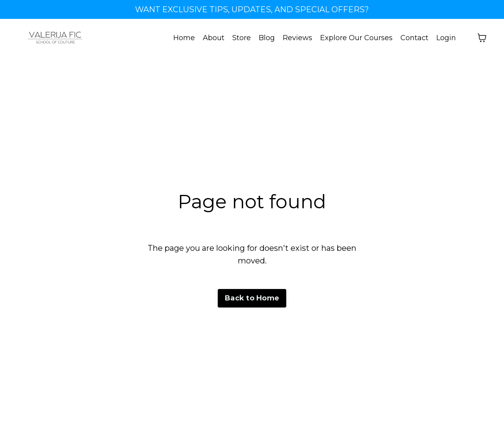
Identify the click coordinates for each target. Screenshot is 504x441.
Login (446, 38)
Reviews (297, 38)
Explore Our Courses (356, 38)
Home (184, 38)
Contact (414, 38)
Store (242, 38)
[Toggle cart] (482, 38)
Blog (267, 38)
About (214, 38)
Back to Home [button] (252, 298)
